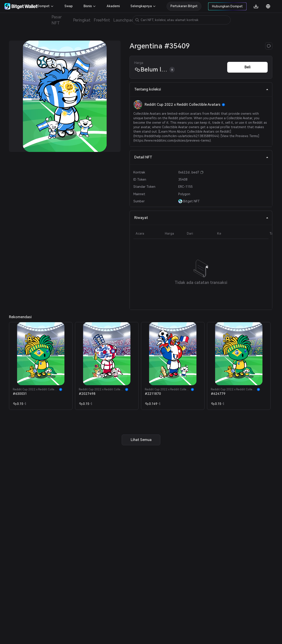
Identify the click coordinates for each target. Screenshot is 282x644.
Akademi (113, 6)
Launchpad (123, 20)
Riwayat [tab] (201, 218)
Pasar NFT (57, 20)
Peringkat (82, 20)
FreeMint (102, 20)
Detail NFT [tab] (201, 157)
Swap (69, 6)
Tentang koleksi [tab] (201, 89)
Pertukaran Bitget (184, 6)
